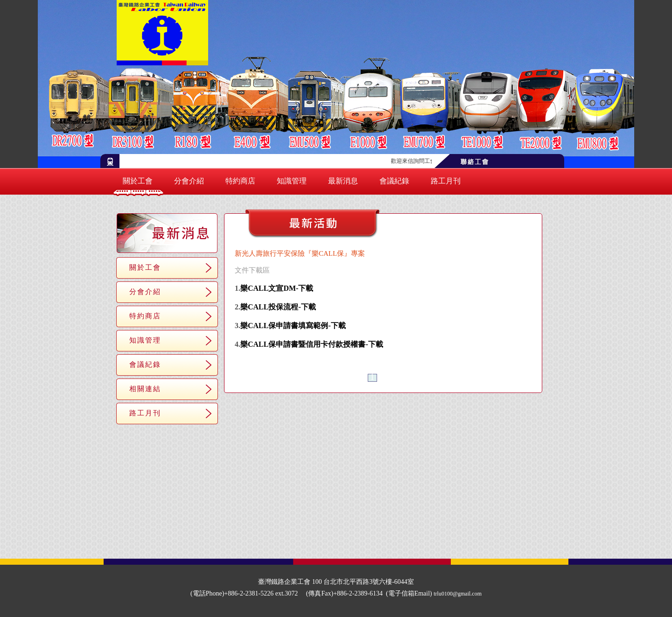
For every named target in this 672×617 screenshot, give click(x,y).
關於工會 (138, 181)
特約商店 (240, 181)
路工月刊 (446, 181)
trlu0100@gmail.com (458, 594)
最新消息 (343, 181)
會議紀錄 (394, 181)
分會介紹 (189, 181)
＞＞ (393, 378)
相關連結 (145, 389)
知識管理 (292, 181)
